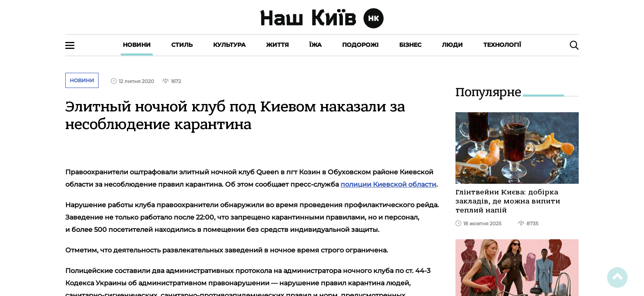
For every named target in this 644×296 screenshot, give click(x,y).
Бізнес (410, 45)
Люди (452, 45)
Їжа (315, 45)
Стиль (182, 45)
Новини (137, 45)
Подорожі (360, 45)
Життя (277, 45)
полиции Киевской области (388, 184)
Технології (502, 45)
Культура (229, 45)
